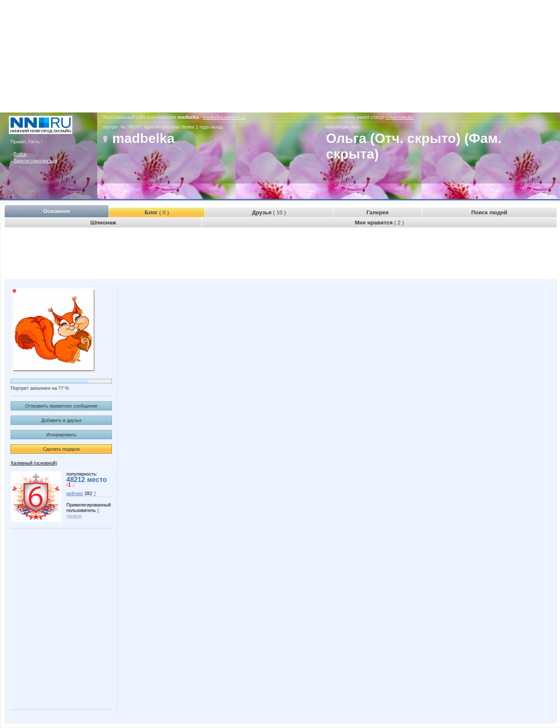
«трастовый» (400, 117)
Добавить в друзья (61, 420)
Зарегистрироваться (36, 161)
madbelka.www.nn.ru (224, 117)
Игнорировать (61, 435)
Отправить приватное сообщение (61, 406)
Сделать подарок (61, 449)
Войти (20, 154)
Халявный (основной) (34, 463)
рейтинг (75, 493)
